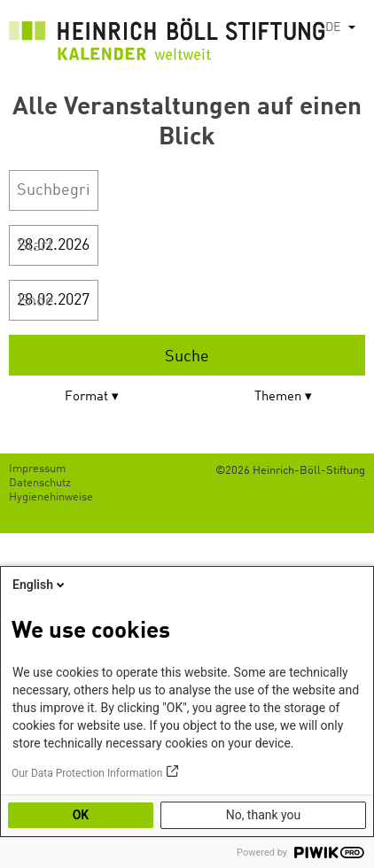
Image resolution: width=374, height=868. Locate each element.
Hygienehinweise (51, 497)
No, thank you (264, 815)
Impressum (37, 469)
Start (35, 246)
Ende (36, 301)
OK (81, 815)
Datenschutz (40, 483)
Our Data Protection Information (87, 773)
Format (86, 397)
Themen (278, 397)
